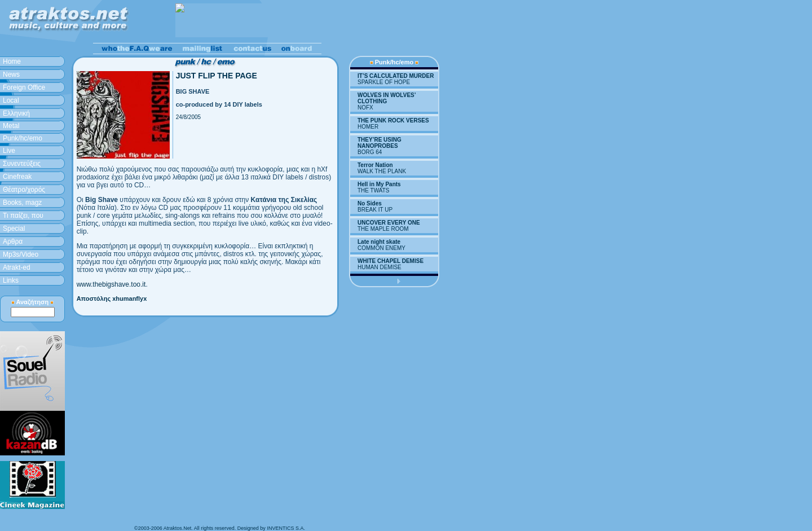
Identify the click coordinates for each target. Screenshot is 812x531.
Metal (11, 126)
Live (9, 151)
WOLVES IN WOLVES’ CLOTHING (387, 98)
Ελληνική (16, 113)
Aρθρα (13, 242)
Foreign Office (24, 87)
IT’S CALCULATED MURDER (396, 76)
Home (12, 62)
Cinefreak (17, 177)
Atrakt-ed (17, 267)
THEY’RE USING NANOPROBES (379, 143)
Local (11, 100)
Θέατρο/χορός (24, 190)
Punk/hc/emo (23, 138)
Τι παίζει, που (23, 216)
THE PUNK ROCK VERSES (393, 120)
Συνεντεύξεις (22, 164)
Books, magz (22, 203)
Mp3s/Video (21, 254)
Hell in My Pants (379, 184)
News (11, 74)
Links (11, 280)
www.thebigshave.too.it (111, 284)
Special (14, 229)
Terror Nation (375, 165)
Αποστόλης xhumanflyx (112, 299)
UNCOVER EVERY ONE (389, 223)
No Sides (370, 203)
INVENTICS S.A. (286, 528)
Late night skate (379, 242)
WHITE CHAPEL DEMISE (390, 261)
